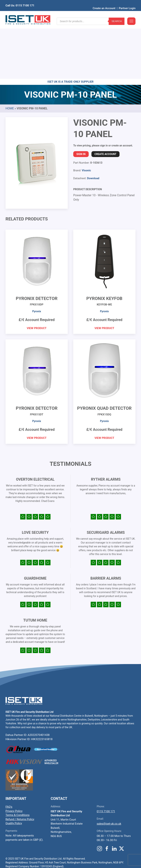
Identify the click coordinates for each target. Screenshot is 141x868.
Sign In (81, 97)
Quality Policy (14, 766)
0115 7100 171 (106, 755)
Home (10, 52)
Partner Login (127, 3)
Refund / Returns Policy (20, 762)
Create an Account (104, 3)
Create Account (105, 97)
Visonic (86, 114)
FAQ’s (9, 750)
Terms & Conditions (18, 758)
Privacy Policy (14, 754)
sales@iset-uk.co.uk (109, 767)
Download (93, 121)
